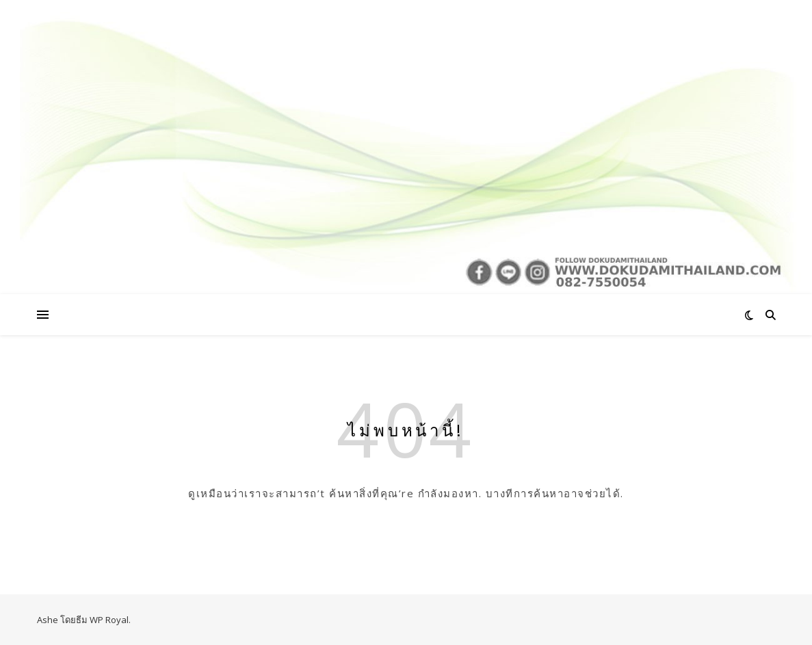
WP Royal (109, 620)
